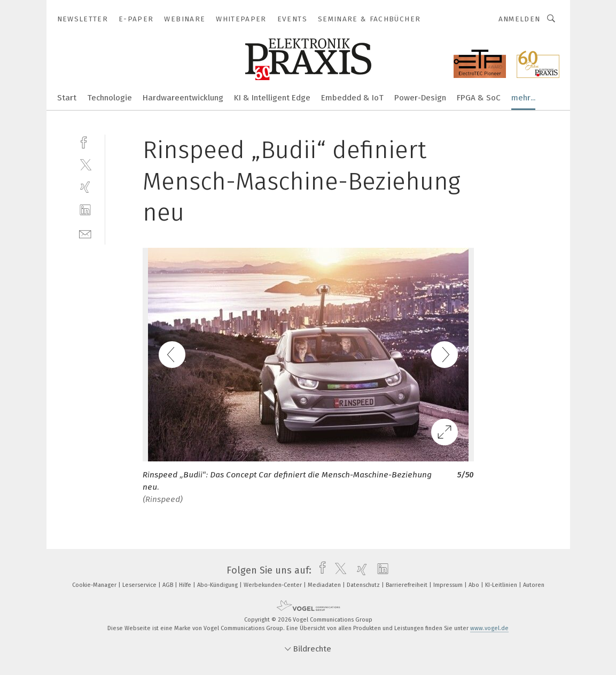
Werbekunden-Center (274, 585)
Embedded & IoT (352, 98)
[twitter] (85, 164)
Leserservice (140, 585)
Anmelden (520, 19)
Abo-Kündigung (218, 585)
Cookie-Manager (95, 585)
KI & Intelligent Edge (272, 98)
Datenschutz (364, 585)
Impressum (449, 585)
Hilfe (186, 585)
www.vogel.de (489, 628)
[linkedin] (85, 210)
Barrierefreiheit (407, 585)
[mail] (85, 233)
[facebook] (85, 141)
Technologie (110, 98)
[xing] (85, 187)
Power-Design (420, 98)
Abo (475, 585)
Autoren (534, 585)
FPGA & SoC (479, 98)
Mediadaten (325, 585)
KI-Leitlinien (502, 585)
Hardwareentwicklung (183, 98)
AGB (169, 585)
